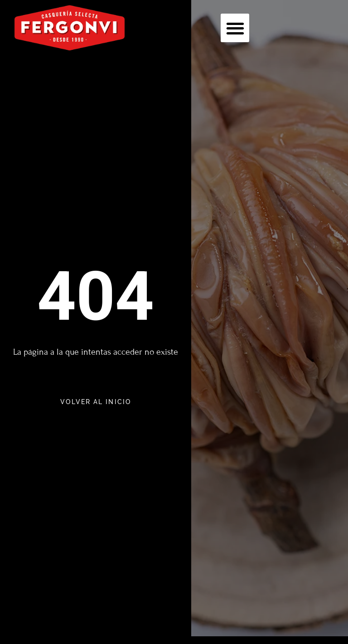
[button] (235, 28)
